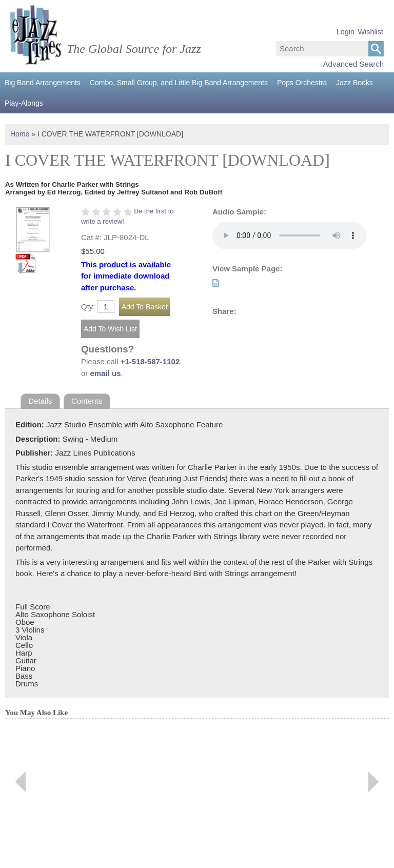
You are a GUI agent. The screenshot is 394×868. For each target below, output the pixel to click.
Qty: (88, 307)
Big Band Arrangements (43, 83)
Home (20, 134)
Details (40, 401)
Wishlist (370, 32)
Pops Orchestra (302, 83)
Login (346, 32)
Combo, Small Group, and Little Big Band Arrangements (179, 83)
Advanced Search (353, 64)
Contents (87, 401)
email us (106, 373)
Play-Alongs (24, 103)
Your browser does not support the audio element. (289, 235)
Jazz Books (354, 83)
